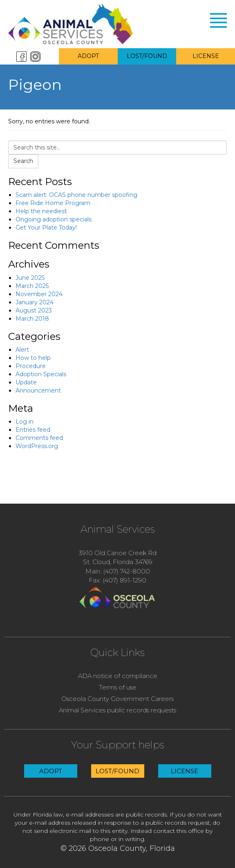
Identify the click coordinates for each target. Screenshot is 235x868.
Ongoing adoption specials (54, 219)
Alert (22, 350)
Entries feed (33, 430)
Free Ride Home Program (53, 203)
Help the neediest (41, 211)
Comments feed (39, 438)
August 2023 (34, 310)
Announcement (38, 390)
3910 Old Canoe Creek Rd (118, 553)
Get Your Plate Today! (46, 228)
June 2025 (30, 278)
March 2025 (32, 286)
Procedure (31, 366)
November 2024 (39, 294)
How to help (33, 358)
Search (23, 161)
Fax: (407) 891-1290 (118, 580)
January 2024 (35, 302)
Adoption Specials (41, 374)
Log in (25, 422)
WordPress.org (37, 446)
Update (26, 382)
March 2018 (32, 319)
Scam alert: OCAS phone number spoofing (76, 195)
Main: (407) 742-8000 (118, 571)
